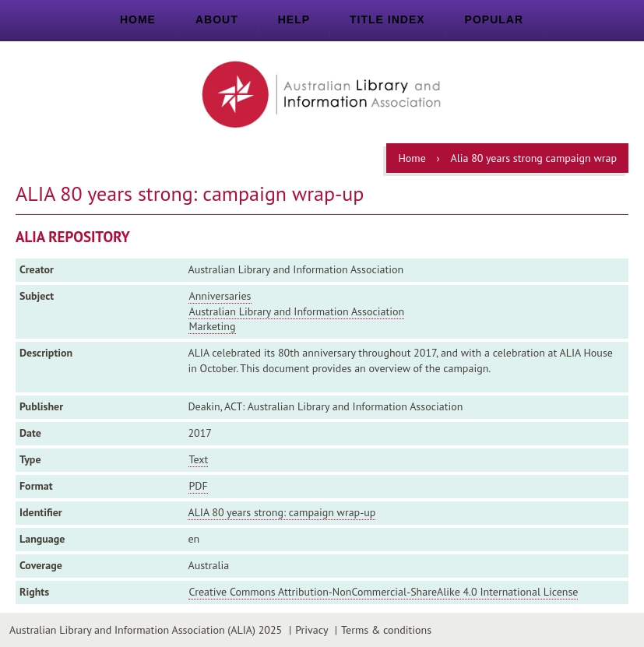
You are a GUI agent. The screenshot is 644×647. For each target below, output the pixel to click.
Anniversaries (220, 296)
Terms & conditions (386, 630)
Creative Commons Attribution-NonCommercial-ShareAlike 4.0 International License (383, 592)
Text (198, 459)
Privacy (311, 630)
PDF (198, 486)
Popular (494, 19)
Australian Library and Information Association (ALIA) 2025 (146, 630)
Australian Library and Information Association (296, 311)
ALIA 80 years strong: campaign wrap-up (282, 512)
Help (294, 19)
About (217, 19)
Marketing (212, 326)
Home (138, 19)
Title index (387, 19)
